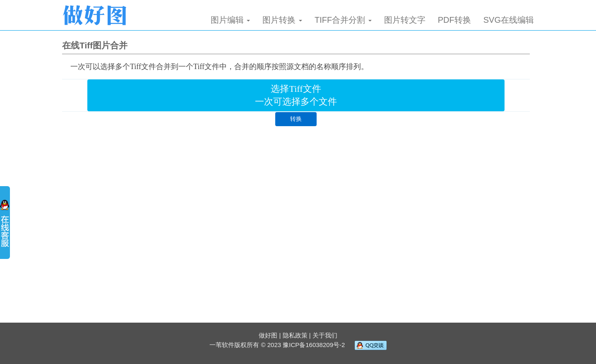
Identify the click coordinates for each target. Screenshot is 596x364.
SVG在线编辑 (509, 20)
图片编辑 (231, 20)
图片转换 (282, 20)
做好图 (268, 335)
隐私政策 (295, 335)
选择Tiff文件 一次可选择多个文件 (296, 95)
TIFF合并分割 (343, 20)
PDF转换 (454, 20)
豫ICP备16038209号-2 (314, 345)
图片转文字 (405, 20)
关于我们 (325, 335)
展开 (5, 227)
